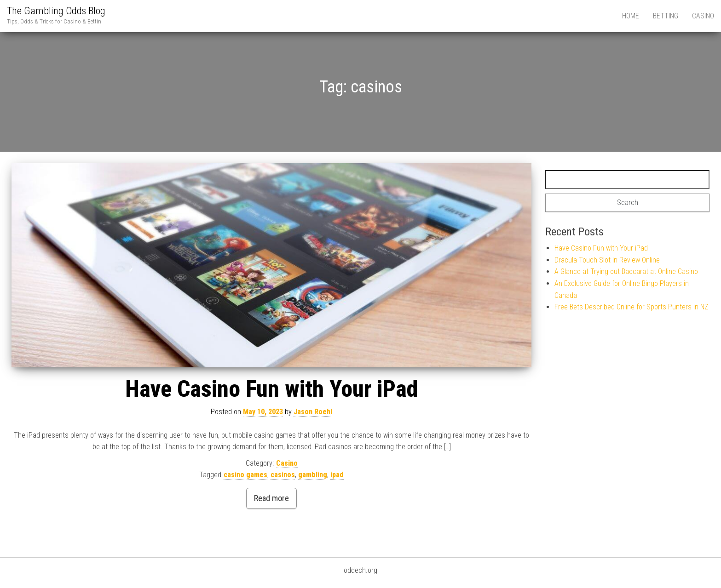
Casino (703, 16)
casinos (283, 475)
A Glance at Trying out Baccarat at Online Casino (626, 271)
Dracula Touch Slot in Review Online (607, 260)
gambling (313, 475)
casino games (245, 475)
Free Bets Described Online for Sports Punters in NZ (631, 307)
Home (631, 16)
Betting (666, 16)
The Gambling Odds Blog (56, 11)
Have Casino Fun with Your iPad (271, 389)
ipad (337, 475)
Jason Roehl (313, 412)
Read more (271, 498)
